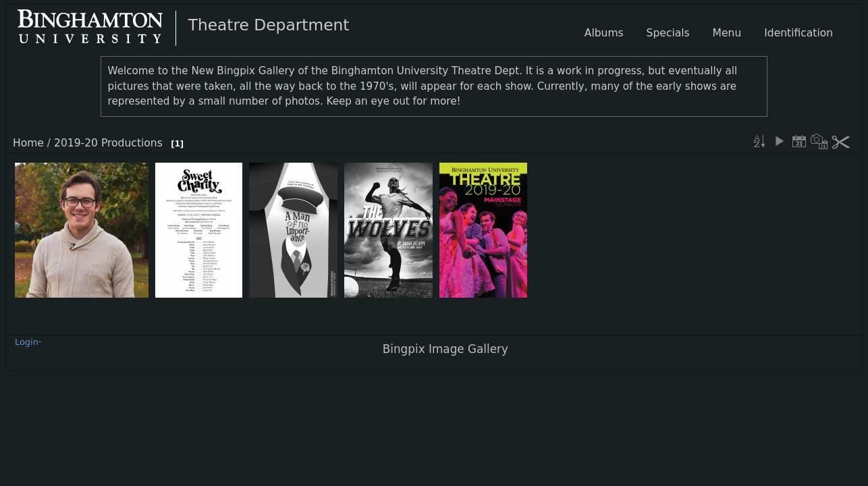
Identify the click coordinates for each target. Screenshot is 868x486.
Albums (604, 33)
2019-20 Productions (108, 143)
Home (28, 143)
